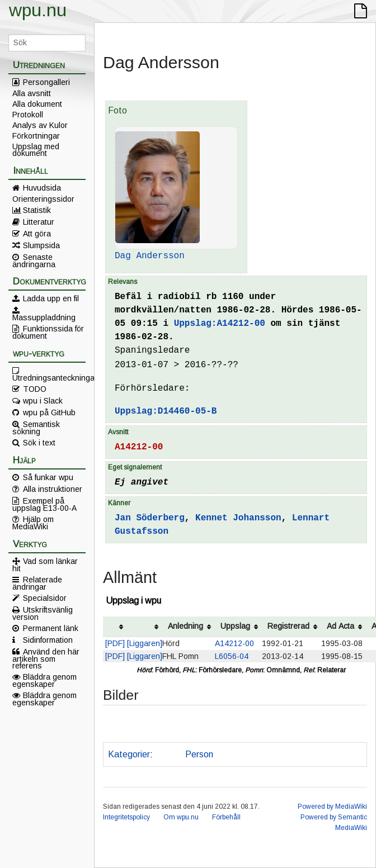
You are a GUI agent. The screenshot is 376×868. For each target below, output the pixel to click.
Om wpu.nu (181, 817)
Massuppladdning (44, 317)
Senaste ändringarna (34, 260)
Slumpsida (41, 245)
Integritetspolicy (126, 817)
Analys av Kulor (40, 125)
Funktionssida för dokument (48, 332)
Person (199, 754)
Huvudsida (42, 188)
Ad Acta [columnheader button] (340, 626)
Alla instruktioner (53, 489)
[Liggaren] (145, 643)
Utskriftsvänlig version (43, 613)
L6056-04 (232, 656)
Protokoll (28, 115)
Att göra (37, 234)
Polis (167, 754)
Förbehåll (226, 817)
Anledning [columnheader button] (185, 626)
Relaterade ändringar (37, 583)
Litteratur (39, 222)
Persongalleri (46, 82)
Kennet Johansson (238, 518)
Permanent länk (51, 628)
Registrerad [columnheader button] (288, 626)
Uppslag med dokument (36, 150)
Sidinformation (48, 640)
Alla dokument (37, 104)
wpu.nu (38, 10)
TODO (35, 389)
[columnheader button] (115, 627)
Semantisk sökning (36, 428)
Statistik (37, 210)
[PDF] (115, 643)
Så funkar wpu (48, 477)
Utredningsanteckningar (49, 377)
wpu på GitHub (49, 412)
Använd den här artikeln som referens (46, 658)
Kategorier (129, 754)
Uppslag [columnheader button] (235, 626)
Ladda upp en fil (51, 298)
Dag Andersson (150, 256)
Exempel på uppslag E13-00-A (44, 504)
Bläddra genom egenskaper (44, 680)
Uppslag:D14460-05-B (166, 411)
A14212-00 (139, 447)
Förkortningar (36, 136)
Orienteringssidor (43, 199)
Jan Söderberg (150, 518)
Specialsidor (45, 598)
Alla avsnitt (32, 93)
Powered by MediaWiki (332, 807)
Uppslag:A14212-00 (220, 324)
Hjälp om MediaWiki (33, 523)
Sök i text (39, 443)
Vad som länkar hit (45, 565)
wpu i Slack (43, 401)
